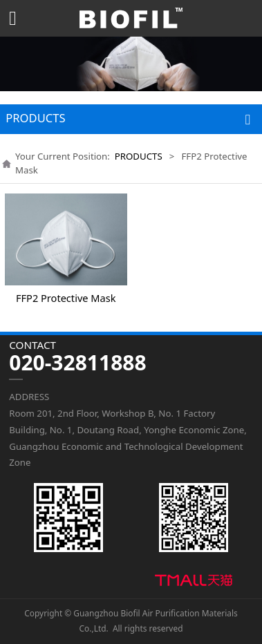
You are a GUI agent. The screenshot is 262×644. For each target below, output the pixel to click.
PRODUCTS (139, 156)
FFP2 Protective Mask (66, 298)
